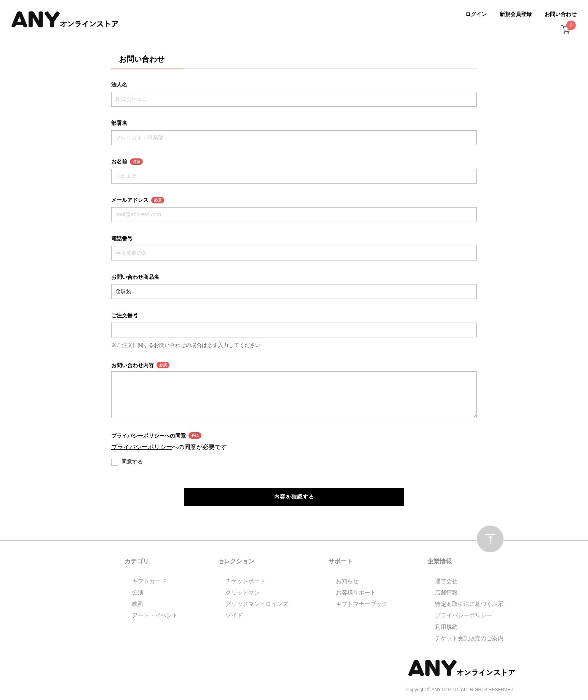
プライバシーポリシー (142, 447)
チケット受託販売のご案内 (469, 638)
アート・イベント (155, 616)
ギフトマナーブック (362, 604)
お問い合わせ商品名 (135, 277)
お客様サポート (356, 593)
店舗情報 (446, 593)
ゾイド (234, 616)
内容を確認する (294, 497)
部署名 (119, 123)
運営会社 (446, 581)
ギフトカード (149, 581)
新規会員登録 (516, 14)
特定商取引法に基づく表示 (469, 604)
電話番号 (122, 238)
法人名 (119, 85)
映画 (138, 604)
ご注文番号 (125, 315)
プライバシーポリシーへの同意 (156, 436)
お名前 (127, 162)
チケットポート (245, 581)
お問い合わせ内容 (140, 365)
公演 (138, 593)
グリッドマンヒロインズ (257, 604)
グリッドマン (243, 593)
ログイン (476, 14)
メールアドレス (138, 200)
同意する (132, 462)
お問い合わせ (561, 14)
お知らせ (347, 581)
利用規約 (446, 627)
